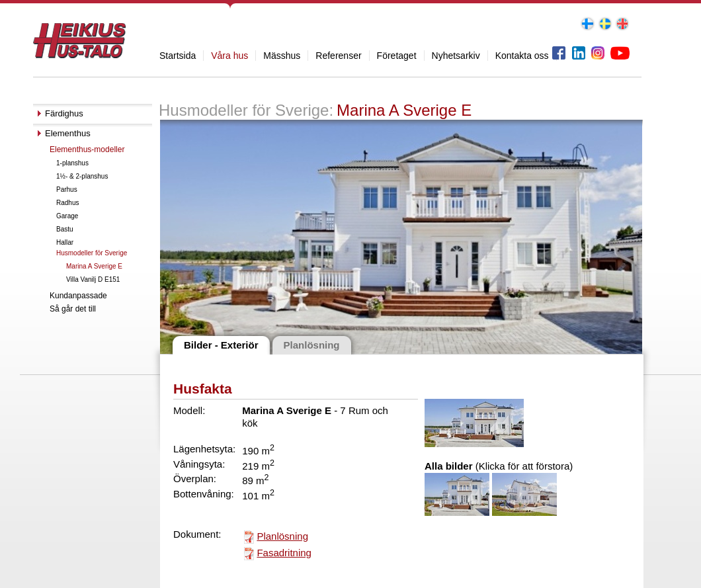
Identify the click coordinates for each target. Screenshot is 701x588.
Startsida (178, 56)
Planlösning (282, 536)
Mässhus (282, 56)
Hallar (65, 242)
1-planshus (72, 163)
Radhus (67, 203)
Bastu (65, 229)
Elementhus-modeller (87, 149)
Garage (67, 216)
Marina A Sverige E (94, 266)
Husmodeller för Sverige (92, 253)
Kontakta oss (522, 56)
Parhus (67, 189)
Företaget (397, 56)
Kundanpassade (78, 296)
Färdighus (64, 113)
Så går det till (73, 309)
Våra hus (229, 56)
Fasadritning (284, 553)
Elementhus (68, 133)
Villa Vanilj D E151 (93, 279)
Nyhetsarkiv (456, 56)
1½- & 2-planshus (82, 176)
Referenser (338, 56)
